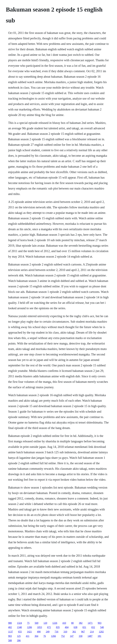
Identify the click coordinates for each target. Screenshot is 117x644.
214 (92, 632)
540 (102, 627)
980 (10, 623)
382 (81, 623)
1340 (19, 627)
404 (67, 627)
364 (36, 636)
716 (57, 632)
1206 (29, 627)
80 (72, 623)
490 (39, 632)
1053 (39, 627)
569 (36, 623)
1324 (19, 623)
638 (75, 627)
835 (58, 627)
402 (10, 627)
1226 (55, 623)
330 (81, 636)
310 (65, 632)
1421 (29, 632)
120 (45, 623)
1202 (101, 632)
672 (49, 627)
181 (99, 636)
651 (84, 627)
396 (19, 640)
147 (72, 636)
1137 (10, 632)
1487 (90, 636)
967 (83, 632)
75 (28, 623)
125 (19, 636)
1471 (90, 623)
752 (63, 636)
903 (99, 623)
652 (93, 627)
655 (20, 632)
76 (45, 636)
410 (64, 623)
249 (48, 632)
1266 (53, 636)
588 (10, 640)
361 (74, 632)
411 (27, 636)
